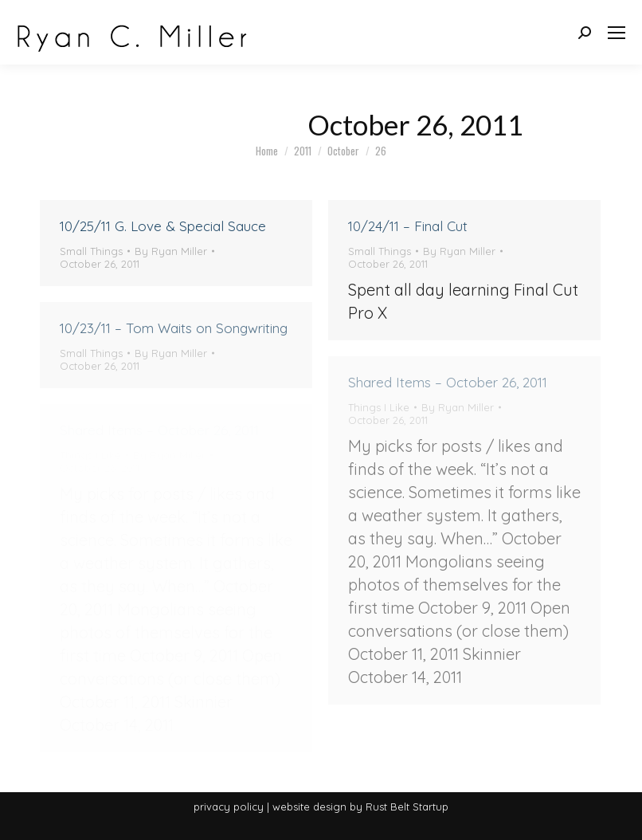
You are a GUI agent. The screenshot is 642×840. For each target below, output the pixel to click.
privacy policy (229, 807)
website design (309, 807)
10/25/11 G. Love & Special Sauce (163, 226)
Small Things (91, 251)
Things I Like (379, 407)
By (171, 251)
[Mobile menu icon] (617, 33)
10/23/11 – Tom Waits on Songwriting (174, 328)
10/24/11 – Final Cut (408, 226)
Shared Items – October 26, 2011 (448, 382)
